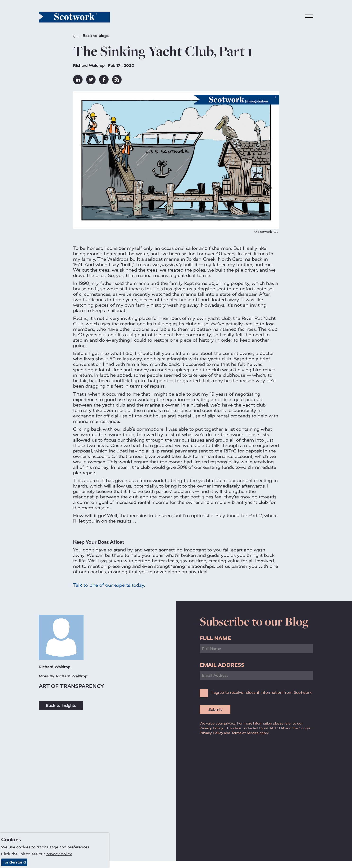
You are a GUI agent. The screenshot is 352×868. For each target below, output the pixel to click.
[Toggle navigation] (309, 16)
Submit (215, 709)
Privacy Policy (211, 728)
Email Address (222, 665)
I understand (14, 862)
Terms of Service (245, 733)
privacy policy (59, 854)
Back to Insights (61, 705)
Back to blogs (91, 36)
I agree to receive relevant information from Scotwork (262, 692)
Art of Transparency (71, 686)
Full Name (215, 638)
